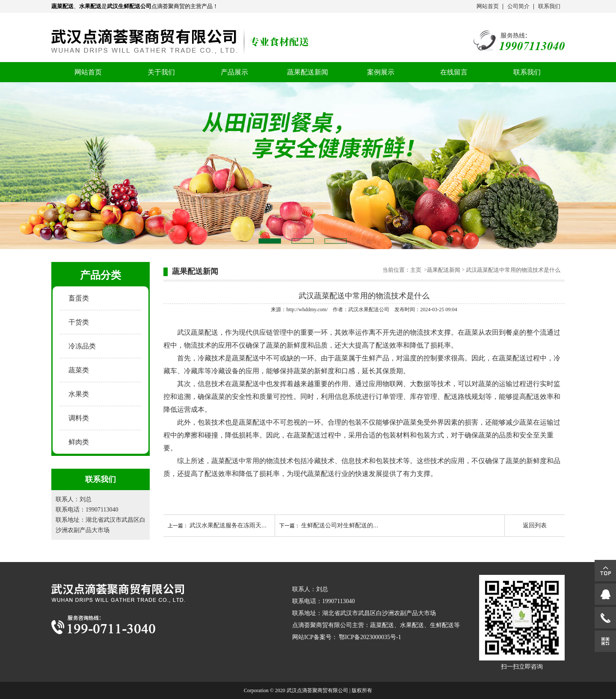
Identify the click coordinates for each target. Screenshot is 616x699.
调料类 (79, 418)
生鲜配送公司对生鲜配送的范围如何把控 (355, 525)
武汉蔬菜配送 (198, 332)
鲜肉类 (79, 442)
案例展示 (381, 72)
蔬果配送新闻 (308, 72)
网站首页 (488, 6)
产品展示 (234, 72)
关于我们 (161, 72)
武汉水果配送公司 (369, 309)
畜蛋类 (79, 298)
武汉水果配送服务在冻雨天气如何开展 (240, 525)
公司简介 (518, 6)
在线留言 (454, 72)
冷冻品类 (82, 346)
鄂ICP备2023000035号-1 (370, 637)
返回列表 (535, 525)
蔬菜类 (79, 370)
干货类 (79, 322)
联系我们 (549, 6)
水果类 (79, 394)
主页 (416, 270)
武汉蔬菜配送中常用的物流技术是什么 (513, 270)
